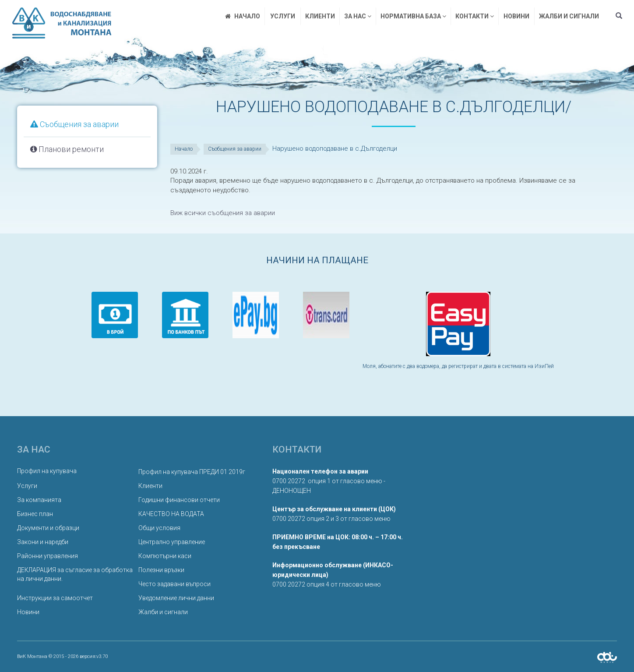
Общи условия (159, 528)
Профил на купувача (47, 471)
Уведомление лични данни (176, 598)
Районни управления (48, 556)
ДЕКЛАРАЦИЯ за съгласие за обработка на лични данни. (75, 574)
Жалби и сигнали (569, 16)
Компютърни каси (165, 556)
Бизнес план (35, 514)
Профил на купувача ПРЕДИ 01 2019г (192, 472)
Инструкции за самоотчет (55, 598)
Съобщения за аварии (74, 124)
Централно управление (172, 542)
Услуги (283, 16)
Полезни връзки (161, 570)
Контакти (475, 16)
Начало (184, 149)
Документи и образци (48, 528)
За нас (358, 16)
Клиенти (320, 16)
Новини (516, 16)
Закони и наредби (43, 542)
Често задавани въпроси (174, 584)
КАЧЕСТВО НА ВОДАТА (171, 514)
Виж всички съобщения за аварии (223, 213)
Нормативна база (413, 16)
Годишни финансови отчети (179, 500)
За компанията (39, 500)
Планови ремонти (67, 149)
